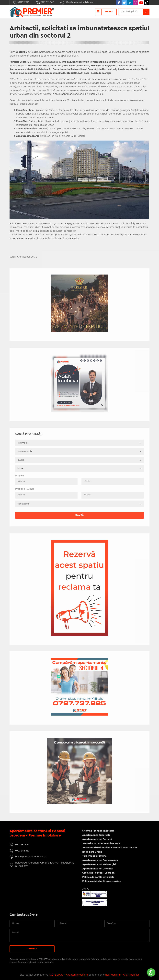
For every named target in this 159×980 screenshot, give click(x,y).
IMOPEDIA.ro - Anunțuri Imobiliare (68, 975)
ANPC (86, 889)
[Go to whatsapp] (151, 972)
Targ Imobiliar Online (94, 856)
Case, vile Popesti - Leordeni (99, 873)
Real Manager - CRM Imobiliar (122, 975)
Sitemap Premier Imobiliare (98, 831)
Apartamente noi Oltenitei (98, 869)
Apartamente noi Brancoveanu (100, 860)
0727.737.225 (21, 3)
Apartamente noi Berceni (97, 839)
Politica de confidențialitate (98, 877)
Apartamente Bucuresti (96, 835)
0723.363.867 (45, 3)
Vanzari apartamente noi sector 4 (101, 844)
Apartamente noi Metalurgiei (99, 865)
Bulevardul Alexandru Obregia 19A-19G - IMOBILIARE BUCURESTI (45, 865)
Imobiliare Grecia (92, 852)
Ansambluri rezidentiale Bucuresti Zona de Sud (110, 848)
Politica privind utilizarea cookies (101, 881)
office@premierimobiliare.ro (77, 3)
